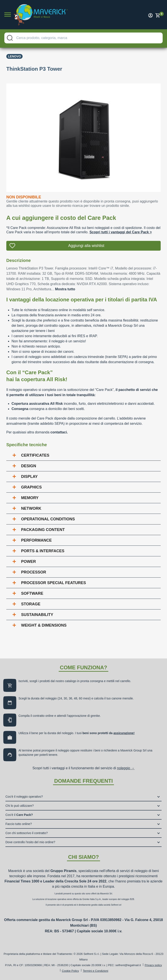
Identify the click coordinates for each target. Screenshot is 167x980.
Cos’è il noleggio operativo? (24, 797)
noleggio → (126, 768)
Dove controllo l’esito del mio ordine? (30, 842)
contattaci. (59, 432)
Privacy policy (153, 965)
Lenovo (14, 56)
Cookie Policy (70, 971)
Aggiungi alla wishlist (86, 246)
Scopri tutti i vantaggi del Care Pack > (121, 232)
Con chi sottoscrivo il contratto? (27, 833)
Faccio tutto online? (19, 824)
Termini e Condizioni (96, 971)
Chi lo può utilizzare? (20, 806)
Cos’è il (19, 815)
